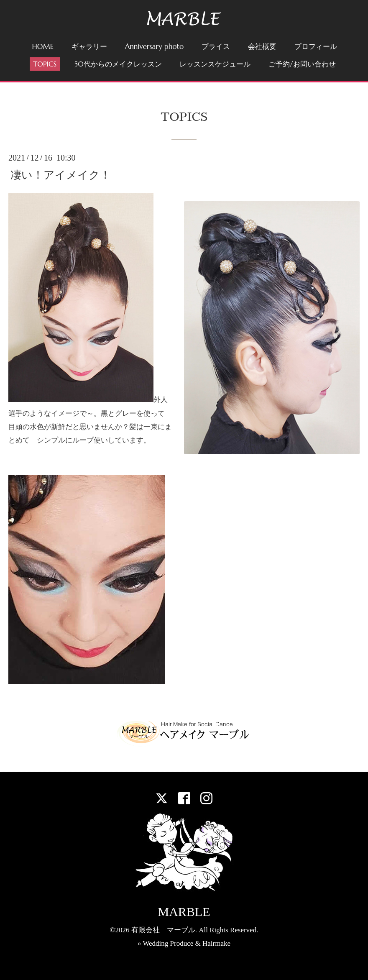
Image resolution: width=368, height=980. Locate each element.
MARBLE (184, 912)
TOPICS (45, 64)
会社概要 (262, 46)
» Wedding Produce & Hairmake (184, 943)
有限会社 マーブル (163, 930)
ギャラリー (89, 46)
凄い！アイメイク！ (61, 175)
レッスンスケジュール (215, 64)
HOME (43, 46)
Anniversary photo (155, 46)
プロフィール (316, 46)
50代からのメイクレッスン (118, 64)
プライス (216, 46)
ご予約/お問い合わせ (302, 64)
